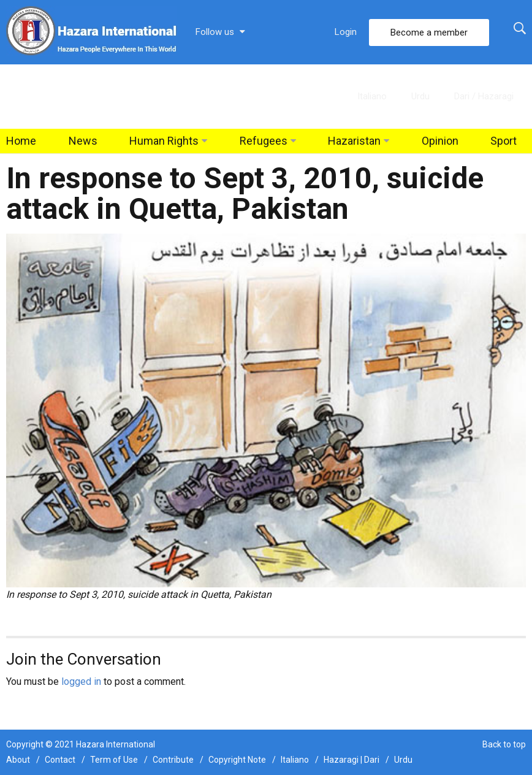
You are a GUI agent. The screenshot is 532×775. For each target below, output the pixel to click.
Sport (503, 141)
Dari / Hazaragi (484, 96)
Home (21, 141)
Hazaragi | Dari (351, 760)
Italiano (372, 96)
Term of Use (114, 760)
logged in (81, 681)
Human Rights (164, 141)
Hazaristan (354, 141)
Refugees (264, 141)
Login (346, 32)
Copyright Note (237, 760)
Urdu (420, 96)
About (18, 760)
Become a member (429, 32)
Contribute (173, 760)
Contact (60, 760)
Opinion (440, 141)
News (83, 141)
